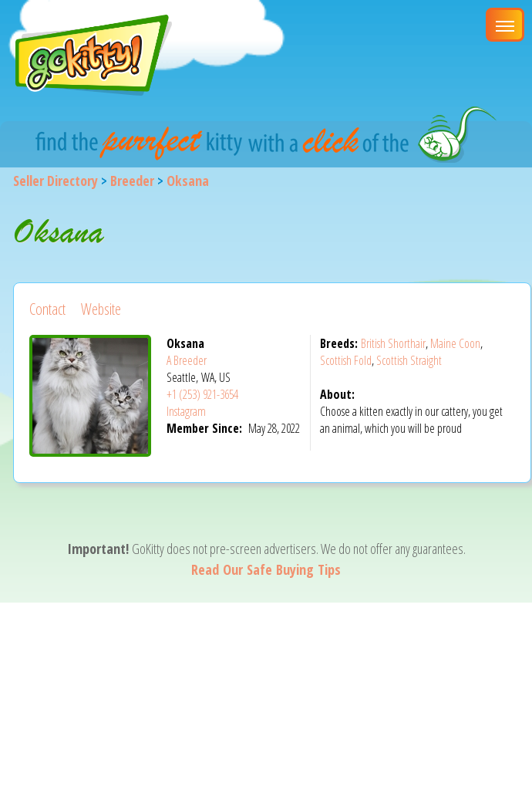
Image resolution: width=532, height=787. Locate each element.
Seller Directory (56, 181)
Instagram (186, 411)
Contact (47, 309)
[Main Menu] (505, 25)
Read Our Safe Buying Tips (266, 569)
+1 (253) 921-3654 (202, 394)
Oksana (188, 181)
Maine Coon (455, 343)
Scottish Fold (346, 360)
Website (101, 309)
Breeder (132, 181)
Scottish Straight (409, 360)
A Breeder (187, 360)
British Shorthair (393, 343)
